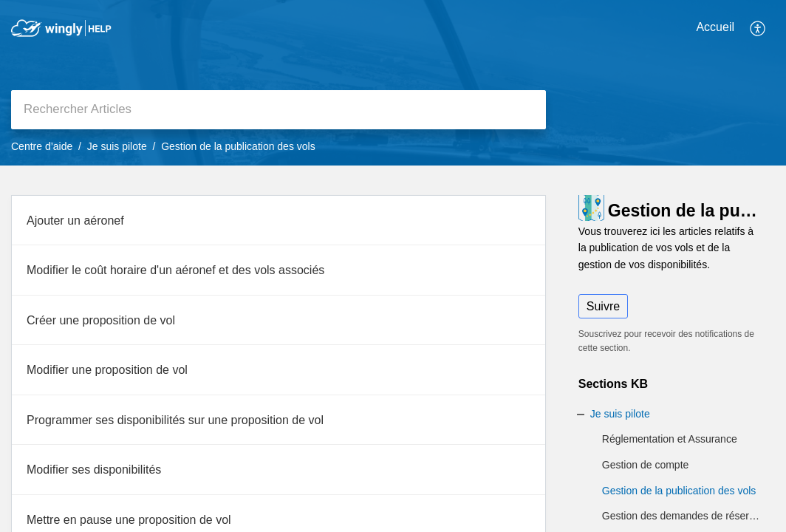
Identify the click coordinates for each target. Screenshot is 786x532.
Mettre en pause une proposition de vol (129, 520)
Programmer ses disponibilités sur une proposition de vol (175, 420)
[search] (278, 110)
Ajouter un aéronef (75, 221)
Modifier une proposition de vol (107, 370)
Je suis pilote (117, 146)
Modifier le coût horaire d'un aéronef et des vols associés (175, 270)
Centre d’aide (42, 146)
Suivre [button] (603, 306)
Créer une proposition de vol (101, 320)
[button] (758, 28)
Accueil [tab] (715, 27)
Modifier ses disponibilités (94, 470)
